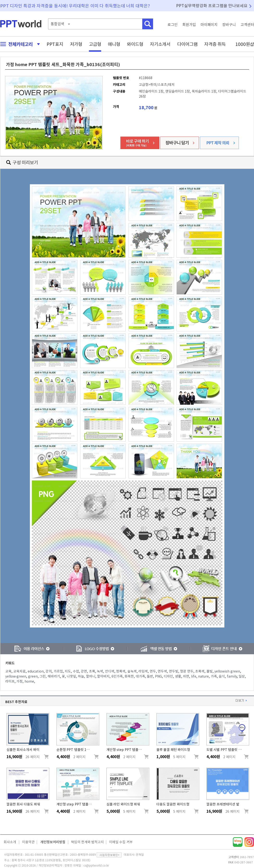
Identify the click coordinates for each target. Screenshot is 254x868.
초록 (92, 671)
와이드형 (135, 44)
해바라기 (54, 676)
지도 (68, 671)
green (33, 676)
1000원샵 (245, 44)
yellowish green (227, 671)
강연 (84, 671)
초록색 (200, 671)
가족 (214, 676)
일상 (242, 676)
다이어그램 (187, 44)
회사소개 (10, 842)
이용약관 (28, 842)
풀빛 (210, 671)
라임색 (143, 671)
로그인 (173, 25)
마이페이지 (209, 25)
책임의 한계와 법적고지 (87, 842)
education (36, 671)
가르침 (58, 671)
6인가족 (117, 676)
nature (203, 676)
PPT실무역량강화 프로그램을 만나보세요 (212, 6)
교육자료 (19, 671)
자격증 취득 (215, 44)
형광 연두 (187, 671)
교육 (8, 671)
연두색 (162, 671)
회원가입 (189, 25)
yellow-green (16, 676)
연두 (153, 671)
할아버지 (103, 676)
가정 (19, 681)
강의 (49, 671)
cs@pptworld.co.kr (96, 865)
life (194, 676)
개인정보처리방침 (53, 842)
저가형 (76, 44)
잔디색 (110, 671)
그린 (43, 676)
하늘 (81, 676)
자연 (186, 676)
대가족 (140, 676)
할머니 (91, 676)
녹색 (100, 671)
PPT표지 (55, 44)
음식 (222, 676)
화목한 (129, 676)
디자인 (168, 676)
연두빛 (174, 671)
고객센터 (247, 25)
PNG (158, 676)
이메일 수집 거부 (121, 842)
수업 (76, 671)
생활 (178, 676)
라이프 (10, 681)
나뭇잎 (71, 676)
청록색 (121, 671)
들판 (150, 676)
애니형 (114, 44)
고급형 (95, 44)
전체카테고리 (19, 44)
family (232, 676)
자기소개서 (160, 44)
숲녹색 (132, 671)
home (29, 681)
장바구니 (229, 25)
